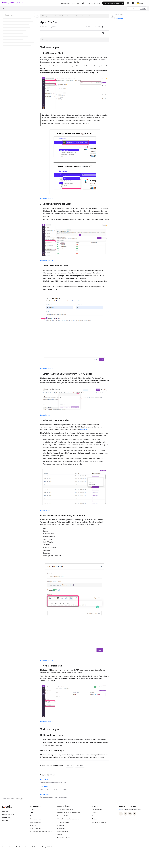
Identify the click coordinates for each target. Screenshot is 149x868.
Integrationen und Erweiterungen (68, 819)
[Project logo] (13, 3)
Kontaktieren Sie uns (99, 822)
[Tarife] (73, 3)
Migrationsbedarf (36, 822)
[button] (137, 8)
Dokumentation (97, 810)
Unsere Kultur (7, 817)
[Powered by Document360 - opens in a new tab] (13, 799)
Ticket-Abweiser (63, 831)
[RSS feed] (83, 3)
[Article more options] (108, 33)
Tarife (32, 813)
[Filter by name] (19, 15)
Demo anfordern (35, 819)
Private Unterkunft (36, 828)
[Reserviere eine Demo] (94, 3)
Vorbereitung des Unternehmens (41, 831)
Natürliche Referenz (64, 838)
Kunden (32, 810)
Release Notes (120, 18)
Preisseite (84, 429)
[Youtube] (135, 814)
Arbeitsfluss (61, 828)
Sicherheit (33, 825)
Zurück (94, 819)
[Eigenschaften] (65, 3)
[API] (78, 3)
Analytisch (61, 825)
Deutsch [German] (141, 3)
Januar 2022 (45, 794)
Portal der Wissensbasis (65, 810)
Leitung (60, 835)
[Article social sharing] (103, 33)
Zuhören (105, 27)
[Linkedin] (130, 814)
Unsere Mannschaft (9, 814)
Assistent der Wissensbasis (66, 816)
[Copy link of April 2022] (56, 22)
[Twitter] (126, 814)
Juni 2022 (44, 787)
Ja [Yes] (69, 766)
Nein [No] (80, 766)
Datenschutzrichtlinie (16, 847)
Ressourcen (34, 816)
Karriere (5, 821)
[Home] (3, 8)
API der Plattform (63, 822)
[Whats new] (128, 3)
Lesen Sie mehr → (47, 199)
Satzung (95, 816)
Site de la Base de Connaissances (69, 813)
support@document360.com (131, 810)
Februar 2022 (45, 779)
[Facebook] (121, 814)
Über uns (5, 811)
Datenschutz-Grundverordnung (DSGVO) (39, 847)
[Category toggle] (37, 16)
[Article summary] (75, 40)
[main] (75, 406)
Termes (5, 847)
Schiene (95, 813)
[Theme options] (133, 3)
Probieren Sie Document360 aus (113, 3)
